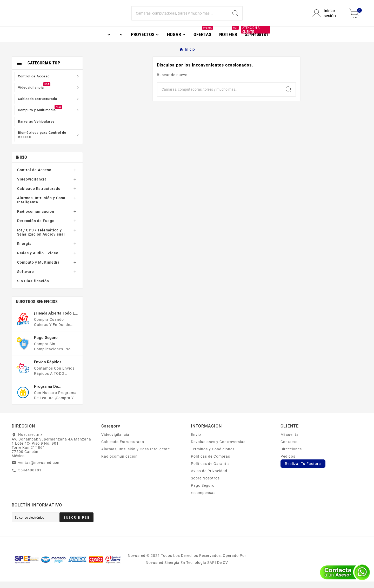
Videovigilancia (32, 186)
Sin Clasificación (33, 288)
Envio (196, 441)
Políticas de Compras (211, 463)
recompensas (203, 499)
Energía (24, 250)
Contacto (289, 448)
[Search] (235, 17)
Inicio (21, 164)
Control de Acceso (34, 176)
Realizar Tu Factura (303, 470)
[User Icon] (328, 17)
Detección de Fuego (36, 227)
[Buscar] (180, 17)
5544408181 (30, 477)
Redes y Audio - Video (38, 259)
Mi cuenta (290, 441)
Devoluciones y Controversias (218, 448)
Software (26, 278)
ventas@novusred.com (39, 469)
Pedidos (288, 463)
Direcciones (291, 456)
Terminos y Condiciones (213, 456)
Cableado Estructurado (39, 195)
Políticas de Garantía (210, 470)
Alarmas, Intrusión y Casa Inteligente (41, 206)
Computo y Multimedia (38, 269)
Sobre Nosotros (205, 485)
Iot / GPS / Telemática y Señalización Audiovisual (41, 239)
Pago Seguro (203, 492)
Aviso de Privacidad (209, 477)
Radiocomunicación (36, 218)
